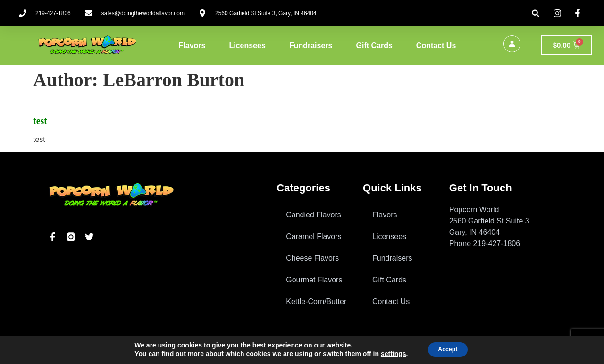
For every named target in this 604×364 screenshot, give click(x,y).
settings (388, 354)
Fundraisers (311, 45)
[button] (535, 13)
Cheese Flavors (312, 258)
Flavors (192, 45)
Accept (448, 349)
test (40, 121)
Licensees (247, 45)
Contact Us (436, 45)
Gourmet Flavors (314, 280)
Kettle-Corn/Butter (316, 302)
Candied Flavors (314, 215)
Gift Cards (374, 45)
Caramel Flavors (314, 236)
